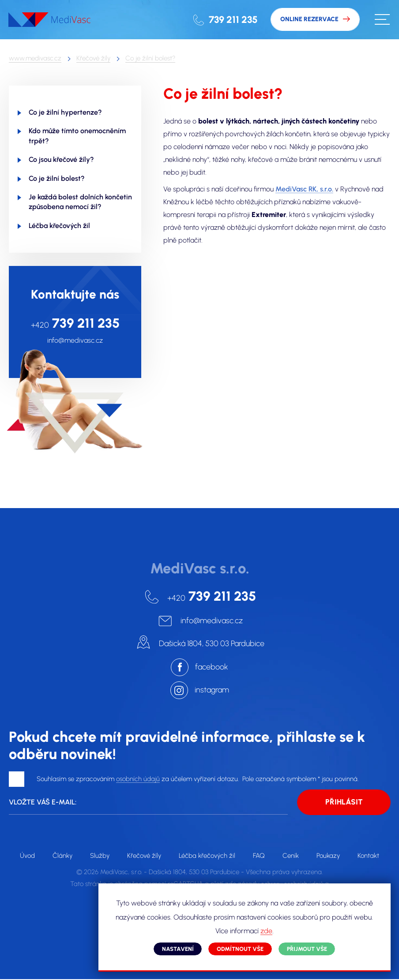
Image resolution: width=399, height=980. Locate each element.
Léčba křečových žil (59, 226)
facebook (212, 667)
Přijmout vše (311, 948)
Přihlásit (344, 803)
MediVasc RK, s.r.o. (304, 189)
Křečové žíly (93, 58)
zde (290, 930)
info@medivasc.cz (75, 341)
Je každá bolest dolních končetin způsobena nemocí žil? (80, 202)
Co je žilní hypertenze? (65, 112)
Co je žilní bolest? (150, 58)
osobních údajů (138, 779)
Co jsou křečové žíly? (61, 159)
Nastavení (178, 948)
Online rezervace (309, 20)
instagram (212, 690)
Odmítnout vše (243, 948)
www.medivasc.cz (35, 58)
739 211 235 (231, 19)
